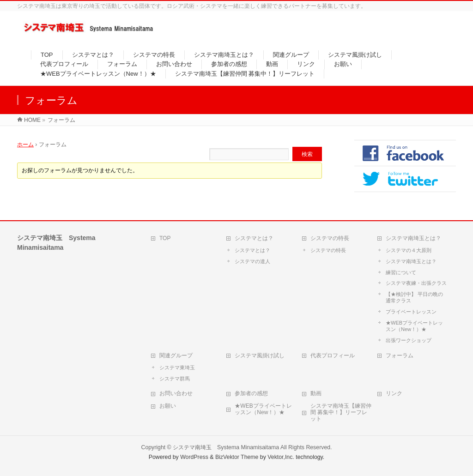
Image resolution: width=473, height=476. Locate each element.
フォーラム (400, 355)
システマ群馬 (175, 379)
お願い (168, 406)
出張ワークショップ (409, 340)
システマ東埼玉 (177, 368)
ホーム (25, 145)
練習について (401, 272)
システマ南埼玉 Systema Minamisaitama (226, 447)
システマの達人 (252, 261)
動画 (316, 393)
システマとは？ (254, 238)
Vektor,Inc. (281, 457)
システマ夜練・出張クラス (416, 283)
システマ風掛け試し (260, 355)
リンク (394, 393)
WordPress (194, 457)
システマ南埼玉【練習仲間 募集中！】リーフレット (341, 412)
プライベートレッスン (411, 312)
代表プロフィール (333, 355)
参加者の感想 (251, 393)
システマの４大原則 (409, 250)
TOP (165, 238)
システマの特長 (330, 238)
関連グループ (176, 355)
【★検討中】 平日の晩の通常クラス (414, 297)
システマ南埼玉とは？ (413, 238)
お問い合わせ (176, 393)
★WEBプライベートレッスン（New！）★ (414, 326)
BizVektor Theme (237, 457)
